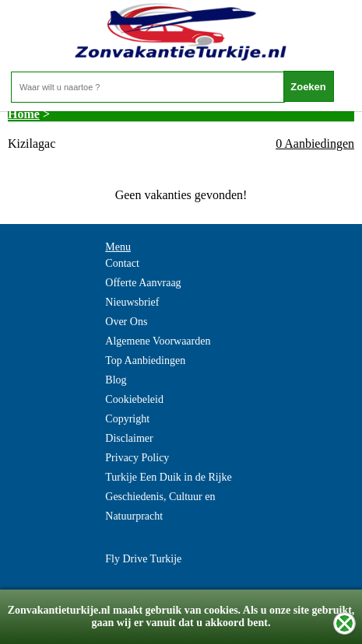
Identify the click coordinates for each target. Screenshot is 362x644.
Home (24, 114)
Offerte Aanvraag (143, 283)
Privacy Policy (137, 458)
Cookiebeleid (134, 399)
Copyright (127, 419)
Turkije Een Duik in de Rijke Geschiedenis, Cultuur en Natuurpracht (168, 497)
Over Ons (126, 322)
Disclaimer (129, 438)
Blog (116, 380)
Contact (122, 263)
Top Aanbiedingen (145, 360)
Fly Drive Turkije (143, 559)
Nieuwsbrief (132, 302)
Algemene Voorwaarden (158, 341)
